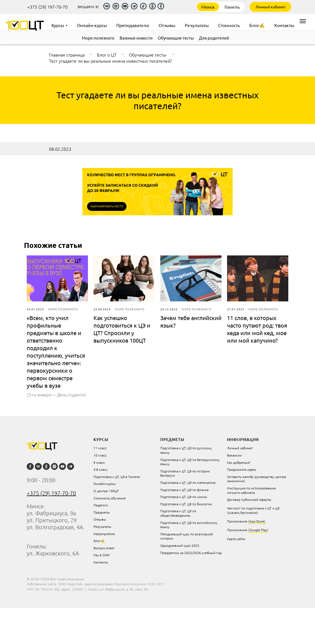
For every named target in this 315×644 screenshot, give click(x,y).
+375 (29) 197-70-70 (47, 7)
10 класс (100, 455)
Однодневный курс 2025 (180, 545)
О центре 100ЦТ (106, 491)
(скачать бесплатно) (243, 513)
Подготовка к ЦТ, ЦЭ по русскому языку (186, 450)
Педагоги (101, 505)
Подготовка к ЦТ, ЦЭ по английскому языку (189, 525)
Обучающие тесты (148, 55)
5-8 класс (101, 469)
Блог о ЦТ (107, 55)
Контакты (101, 562)
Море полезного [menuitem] (98, 38)
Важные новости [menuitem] (136, 38)
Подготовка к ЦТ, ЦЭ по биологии (186, 504)
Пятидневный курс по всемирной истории (187, 536)
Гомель (232, 7)
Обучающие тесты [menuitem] (176, 38)
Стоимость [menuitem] (229, 25)
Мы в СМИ (102, 555)
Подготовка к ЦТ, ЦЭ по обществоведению (178, 513)
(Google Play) (258, 530)
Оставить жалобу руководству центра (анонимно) (257, 479)
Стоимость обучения (109, 498)
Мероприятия (104, 534)
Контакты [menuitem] (284, 25)
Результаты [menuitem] (197, 25)
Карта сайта (236, 539)
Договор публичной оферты (249, 499)
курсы (101, 439)
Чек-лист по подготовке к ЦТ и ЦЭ (253, 508)
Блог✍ (99, 541)
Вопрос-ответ (104, 548)
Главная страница (67, 55)
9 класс (99, 462)
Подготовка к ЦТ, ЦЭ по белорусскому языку (190, 462)
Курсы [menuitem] (58, 25)
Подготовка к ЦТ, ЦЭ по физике (184, 490)
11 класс (100, 448)
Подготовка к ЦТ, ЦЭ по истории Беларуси (185, 473)
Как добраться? (239, 462)
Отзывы (100, 519)
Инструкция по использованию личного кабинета (251, 490)
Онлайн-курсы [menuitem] (92, 25)
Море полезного (63, 309)
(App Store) (257, 521)
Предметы (102, 512)
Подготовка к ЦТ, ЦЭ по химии (184, 497)
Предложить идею (241, 469)
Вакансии (234, 455)
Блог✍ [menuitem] (257, 25)
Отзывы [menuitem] (167, 25)
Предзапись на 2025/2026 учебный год (191, 553)
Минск (208, 7)
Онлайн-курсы (105, 484)
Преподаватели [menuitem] (133, 25)
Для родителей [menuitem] (214, 38)
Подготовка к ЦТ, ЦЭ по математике (188, 482)
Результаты (102, 526)
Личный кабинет (270, 7)
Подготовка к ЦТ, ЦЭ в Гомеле (117, 477)
